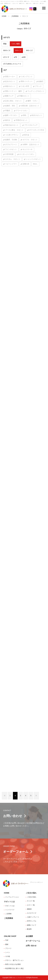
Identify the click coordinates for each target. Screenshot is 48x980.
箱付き (8, 120)
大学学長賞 (9, 154)
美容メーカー (10, 77)
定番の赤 (26, 164)
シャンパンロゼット (33, 159)
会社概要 (29, 936)
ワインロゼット (11, 149)
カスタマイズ (32, 913)
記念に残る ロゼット (13, 101)
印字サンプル (32, 921)
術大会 (27, 135)
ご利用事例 (15, 16)
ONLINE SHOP (10, 936)
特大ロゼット (37, 115)
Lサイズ (6, 57)
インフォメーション (12, 897)
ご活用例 (8, 914)
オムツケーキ (28, 149)
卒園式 (8, 111)
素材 (7, 944)
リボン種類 (16, 44)
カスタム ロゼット (13, 159)
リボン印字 (25, 86)
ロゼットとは (9, 901)
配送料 (29, 929)
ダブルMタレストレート (12, 64)
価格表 (29, 909)
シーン (8, 952)
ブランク (38, 86)
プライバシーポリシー (36, 882)
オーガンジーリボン (27, 154)
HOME (4, 16)
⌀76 (15, 57)
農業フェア (9, 96)
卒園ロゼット (24, 96)
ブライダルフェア (31, 125)
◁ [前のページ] (4, 796)
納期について (32, 925)
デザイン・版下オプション (14, 960)
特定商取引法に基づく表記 (14, 968)
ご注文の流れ (31, 893)
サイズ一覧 (31, 901)
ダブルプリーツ (11, 144)
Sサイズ (18, 50)
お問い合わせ (31, 946)
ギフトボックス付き (37, 130)
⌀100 (24, 57)
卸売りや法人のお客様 (13, 964)
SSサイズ (7, 50)
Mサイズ (29, 50)
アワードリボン (22, 111)
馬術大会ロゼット (12, 125)
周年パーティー (27, 81)
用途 (5, 44)
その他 (8, 956)
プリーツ (8, 948)
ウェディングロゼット (36, 91)
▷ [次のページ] (36, 796)
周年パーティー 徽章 (13, 91)
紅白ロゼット (10, 81)
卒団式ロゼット (22, 120)
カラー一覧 (31, 905)
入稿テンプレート (33, 917)
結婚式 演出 (10, 106)
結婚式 (41, 81)
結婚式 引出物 (11, 140)
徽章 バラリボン (11, 115)
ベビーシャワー (11, 164)
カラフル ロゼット (30, 140)
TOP (7, 940)
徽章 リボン (33, 101)
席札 (25, 115)
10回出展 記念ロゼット (30, 106)
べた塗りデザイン (12, 135)
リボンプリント (27, 77)
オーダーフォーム (33, 941)
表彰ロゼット (10, 86)
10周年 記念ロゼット (31, 144)
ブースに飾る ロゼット (14, 130)
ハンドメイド (10, 910)
